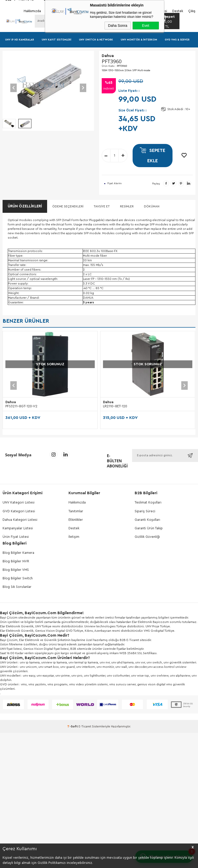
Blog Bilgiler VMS (16, 570)
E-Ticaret (85, 726)
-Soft (73, 726)
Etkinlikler (76, 520)
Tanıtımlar (76, 511)
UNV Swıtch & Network (96, 40)
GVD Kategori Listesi (19, 511)
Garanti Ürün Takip (149, 528)
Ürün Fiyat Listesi (16, 537)
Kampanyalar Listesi (18, 528)
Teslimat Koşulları (148, 502)
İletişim (74, 537)
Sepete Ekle (153, 156)
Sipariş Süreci (145, 511)
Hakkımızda (77, 502)
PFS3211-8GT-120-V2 (21, 406)
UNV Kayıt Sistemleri (57, 40)
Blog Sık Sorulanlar (17, 587)
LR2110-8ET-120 (115, 406)
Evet (145, 26)
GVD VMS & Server (177, 40)
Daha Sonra (118, 26)
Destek (74, 528)
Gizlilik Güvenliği (147, 537)
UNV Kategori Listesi (19, 502)
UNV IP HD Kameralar (20, 40)
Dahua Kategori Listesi (20, 520)
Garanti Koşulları (147, 520)
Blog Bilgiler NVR (16, 561)
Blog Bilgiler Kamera (18, 553)
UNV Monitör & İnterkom (139, 40)
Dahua (11, 402)
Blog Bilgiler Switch (18, 578)
